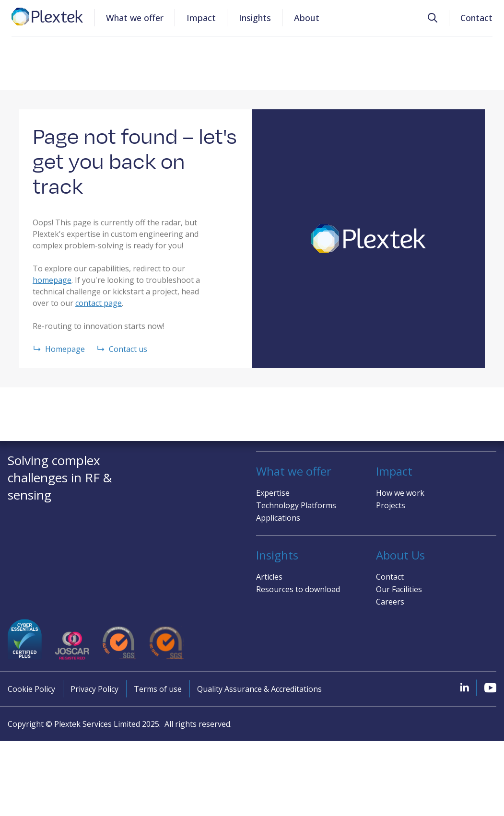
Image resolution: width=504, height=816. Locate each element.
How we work (400, 492)
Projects (391, 505)
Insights (255, 18)
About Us (400, 555)
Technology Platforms (296, 505)
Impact (201, 18)
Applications (278, 517)
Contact (476, 18)
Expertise (273, 492)
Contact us (122, 349)
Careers (390, 601)
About (307, 18)
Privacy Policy (94, 689)
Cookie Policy (31, 689)
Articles (269, 576)
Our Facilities (399, 589)
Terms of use (158, 689)
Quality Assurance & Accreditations (259, 689)
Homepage (59, 349)
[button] (433, 18)
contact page (99, 303)
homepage (52, 280)
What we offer (135, 18)
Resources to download (298, 589)
